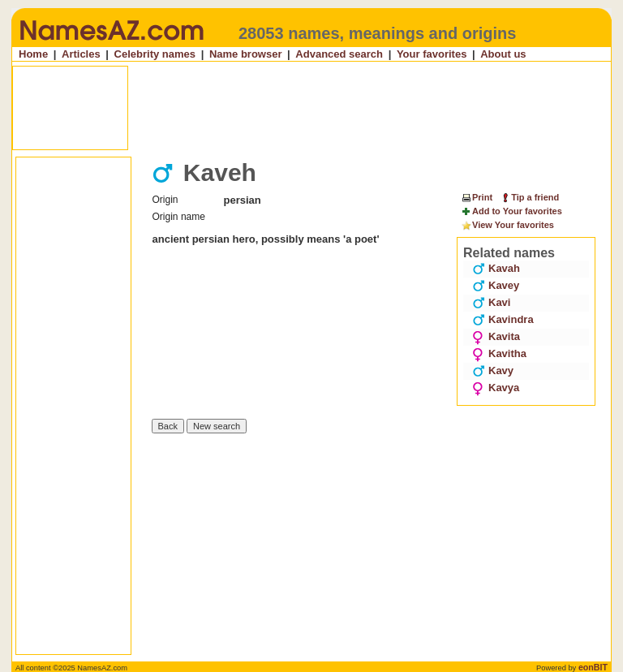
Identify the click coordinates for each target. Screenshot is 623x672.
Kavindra (503, 319)
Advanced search (339, 54)
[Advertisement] (313, 108)
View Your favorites (507, 226)
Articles (81, 54)
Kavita (496, 336)
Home (33, 54)
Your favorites (432, 54)
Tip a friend (529, 197)
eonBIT (593, 667)
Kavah (496, 268)
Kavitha (499, 353)
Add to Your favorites (511, 212)
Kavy (493, 370)
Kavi (491, 302)
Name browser (246, 54)
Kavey (496, 285)
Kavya (496, 388)
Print (477, 197)
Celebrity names (155, 54)
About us (503, 54)
